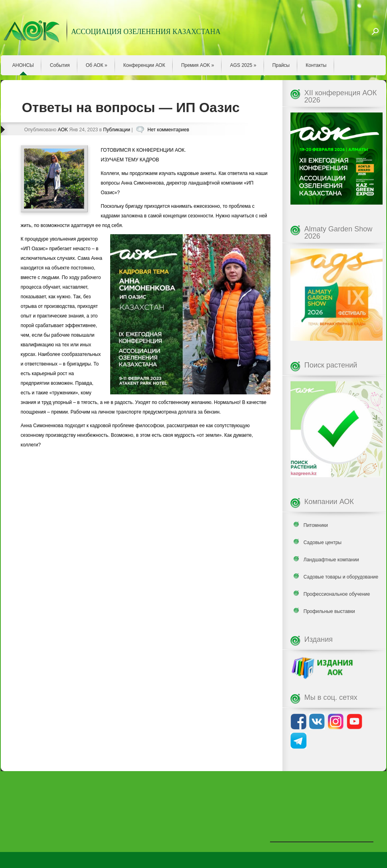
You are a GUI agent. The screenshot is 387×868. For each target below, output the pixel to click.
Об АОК (97, 65)
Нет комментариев (168, 130)
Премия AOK (198, 65)
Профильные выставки (329, 611)
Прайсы (281, 65)
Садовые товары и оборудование (341, 577)
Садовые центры (323, 542)
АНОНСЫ (23, 65)
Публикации (117, 130)
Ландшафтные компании (331, 560)
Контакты (316, 65)
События (60, 65)
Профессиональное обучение (337, 594)
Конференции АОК (144, 65)
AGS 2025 (243, 65)
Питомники (316, 525)
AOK (63, 130)
